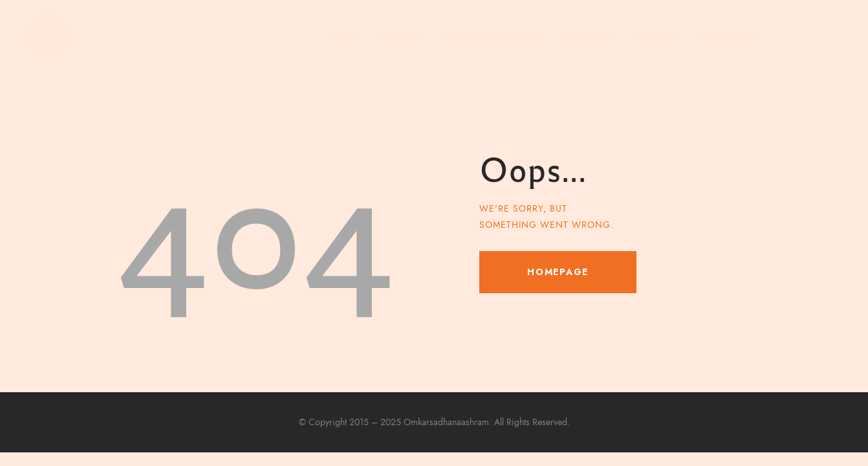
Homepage (558, 272)
